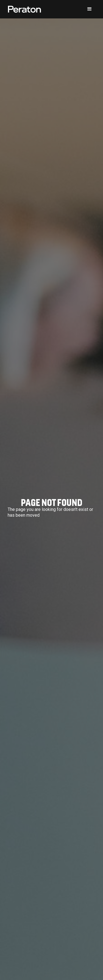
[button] (90, 9)
